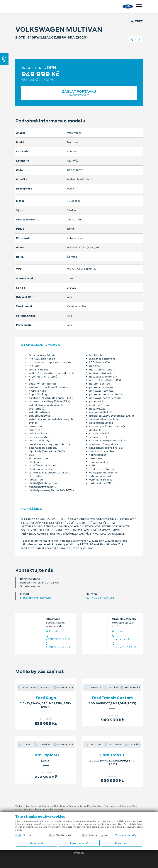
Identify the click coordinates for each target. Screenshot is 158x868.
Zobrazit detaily (128, 835)
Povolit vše (122, 843)
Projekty (79, 853)
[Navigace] (139, 7)
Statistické (63, 835)
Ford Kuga (46, 698)
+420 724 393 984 (58, 646)
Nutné (27, 835)
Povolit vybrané (79, 843)
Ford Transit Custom (112, 698)
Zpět (137, 21)
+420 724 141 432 (124, 646)
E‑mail (52, 631)
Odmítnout (37, 843)
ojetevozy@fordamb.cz (35, 598)
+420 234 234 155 (100, 598)
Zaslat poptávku (79, 93)
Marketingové (98, 835)
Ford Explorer (46, 755)
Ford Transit (112, 755)
